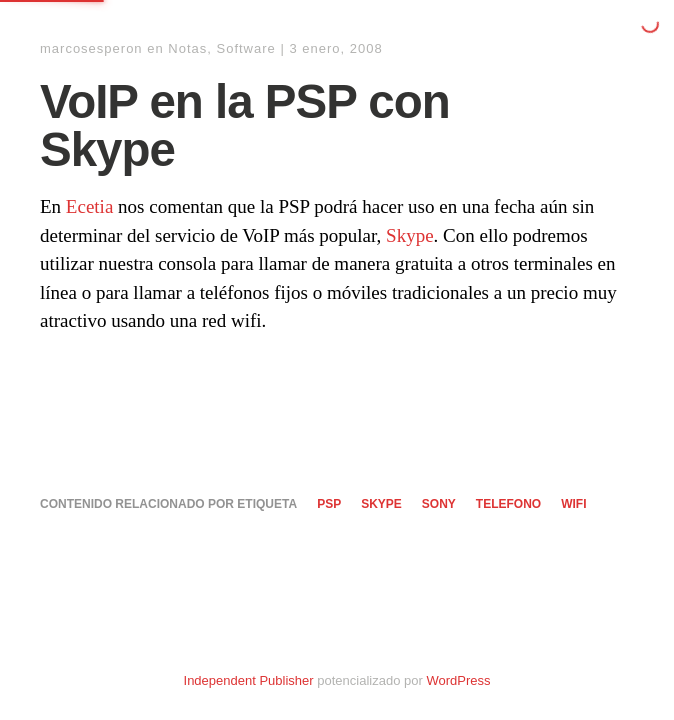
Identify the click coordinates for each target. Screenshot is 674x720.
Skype (410, 235)
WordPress (458, 680)
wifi (573, 504)
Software (246, 48)
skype (381, 504)
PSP (329, 504)
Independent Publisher (249, 680)
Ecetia (89, 206)
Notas (187, 48)
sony (439, 504)
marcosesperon (91, 48)
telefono (508, 504)
